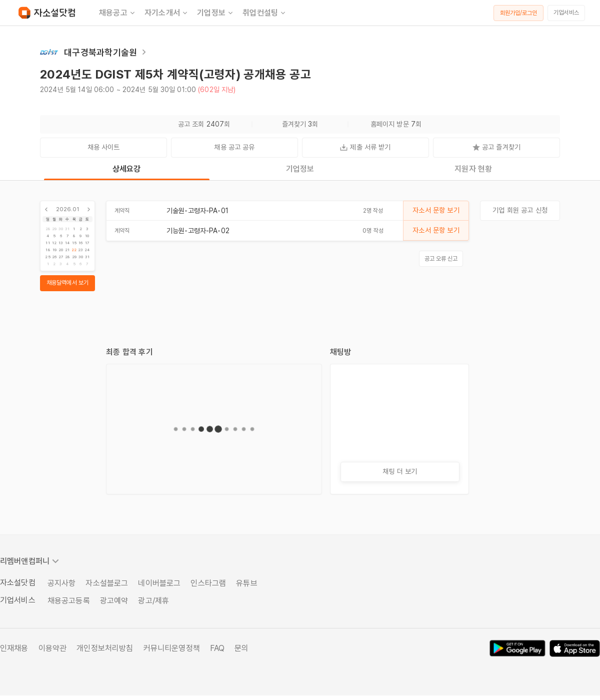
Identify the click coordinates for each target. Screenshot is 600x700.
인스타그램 (208, 583)
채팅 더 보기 (400, 471)
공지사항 (62, 583)
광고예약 (114, 601)
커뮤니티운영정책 (172, 648)
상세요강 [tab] (127, 169)
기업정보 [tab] (300, 169)
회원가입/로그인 (519, 13)
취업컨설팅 (265, 13)
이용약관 (53, 648)
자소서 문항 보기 (436, 210)
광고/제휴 (153, 601)
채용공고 (118, 13)
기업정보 (216, 13)
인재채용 (14, 648)
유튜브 (246, 583)
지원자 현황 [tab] (473, 169)
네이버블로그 (159, 583)
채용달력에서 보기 (67, 283)
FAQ (217, 648)
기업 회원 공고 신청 (520, 210)
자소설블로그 (107, 583)
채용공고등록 (69, 601)
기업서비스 (566, 13)
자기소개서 (167, 13)
